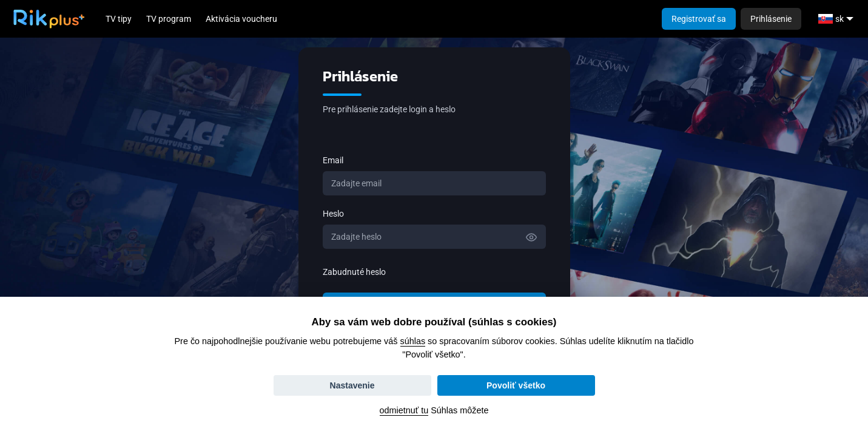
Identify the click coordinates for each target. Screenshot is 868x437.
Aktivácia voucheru (241, 19)
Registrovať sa (699, 19)
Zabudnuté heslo (354, 272)
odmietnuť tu (404, 410)
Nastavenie (352, 385)
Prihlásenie (771, 19)
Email (333, 160)
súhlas (413, 341)
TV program (169, 19)
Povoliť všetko (516, 385)
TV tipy (119, 19)
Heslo (333, 214)
